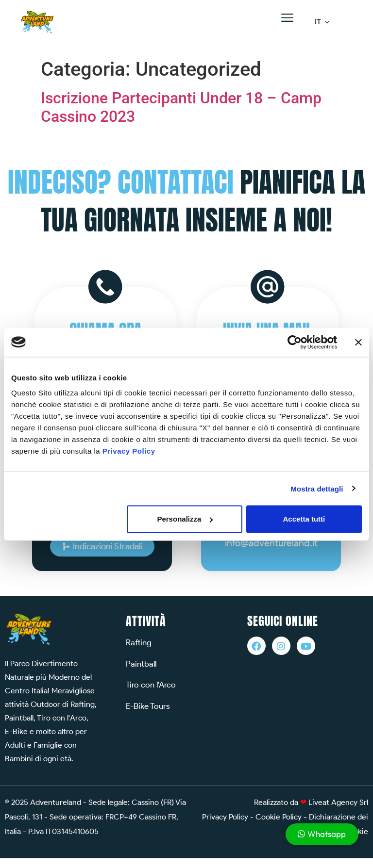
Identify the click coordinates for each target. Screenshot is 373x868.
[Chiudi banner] (358, 342)
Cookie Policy (279, 817)
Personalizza (185, 519)
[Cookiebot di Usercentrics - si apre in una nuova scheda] (295, 342)
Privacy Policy (129, 451)
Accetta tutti (304, 519)
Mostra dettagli (317, 488)
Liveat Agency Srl (338, 802)
